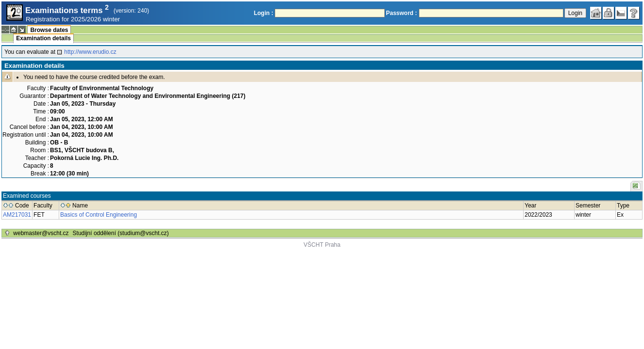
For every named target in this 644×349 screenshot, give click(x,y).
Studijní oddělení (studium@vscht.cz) (121, 233)
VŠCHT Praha (322, 245)
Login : (264, 13)
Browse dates (49, 30)
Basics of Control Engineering (99, 215)
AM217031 (17, 215)
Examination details (43, 38)
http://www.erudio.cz (90, 52)
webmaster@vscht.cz (41, 233)
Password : (401, 13)
